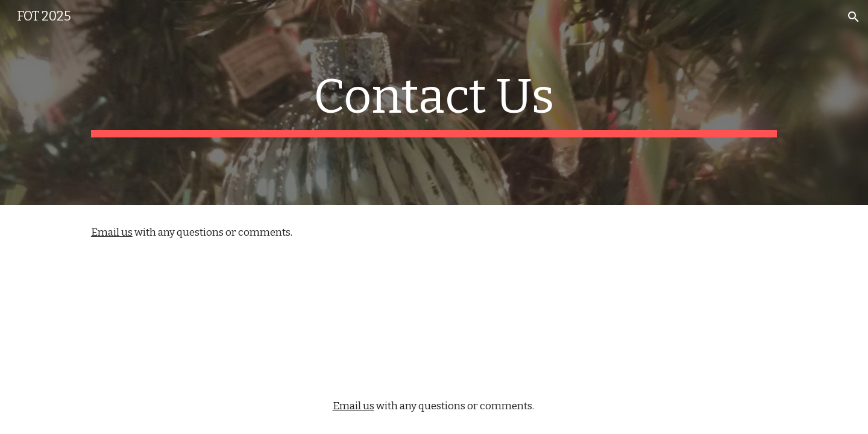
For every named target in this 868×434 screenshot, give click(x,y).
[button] (854, 17)
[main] (434, 102)
